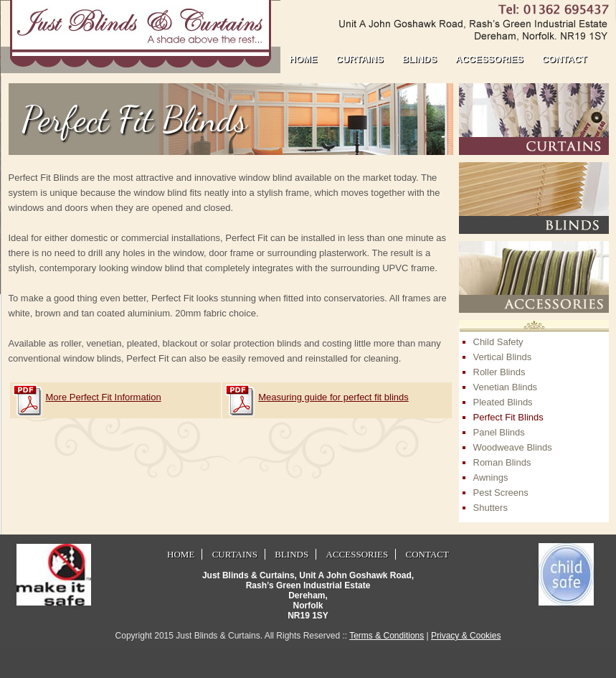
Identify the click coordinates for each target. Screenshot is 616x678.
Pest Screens (501, 493)
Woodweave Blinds (513, 447)
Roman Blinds (502, 462)
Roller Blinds (499, 372)
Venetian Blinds (506, 387)
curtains (360, 59)
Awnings (491, 477)
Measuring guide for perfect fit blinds (333, 397)
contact (565, 59)
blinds (420, 59)
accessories (489, 59)
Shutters (491, 508)
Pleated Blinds (503, 402)
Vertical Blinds (503, 357)
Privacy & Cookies (466, 636)
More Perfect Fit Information (104, 397)
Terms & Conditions (387, 636)
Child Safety (498, 342)
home (304, 59)
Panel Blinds (499, 432)
